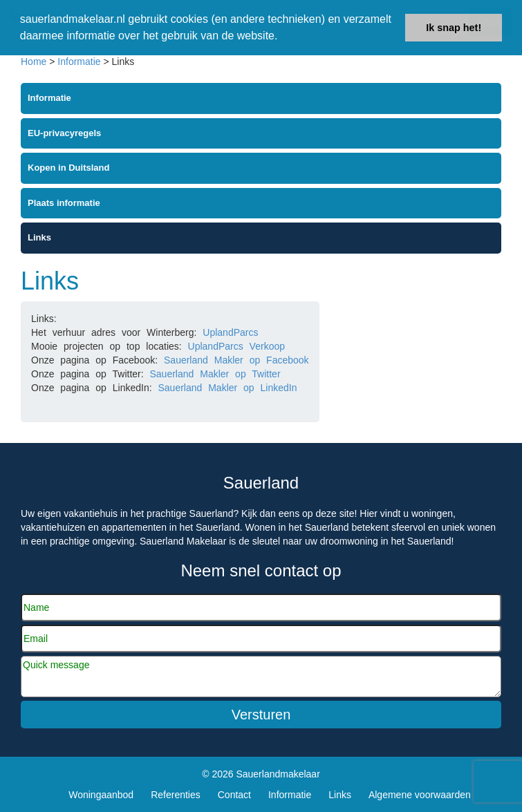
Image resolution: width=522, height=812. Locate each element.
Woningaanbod (101, 795)
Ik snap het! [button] (454, 28)
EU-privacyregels (64, 133)
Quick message (261, 677)
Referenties (176, 795)
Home (34, 62)
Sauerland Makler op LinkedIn (227, 388)
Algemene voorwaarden (420, 795)
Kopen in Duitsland (68, 168)
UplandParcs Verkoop (236, 346)
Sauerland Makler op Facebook (236, 360)
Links (39, 237)
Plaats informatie (64, 203)
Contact (234, 795)
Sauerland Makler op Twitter (215, 374)
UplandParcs (230, 332)
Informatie (79, 62)
